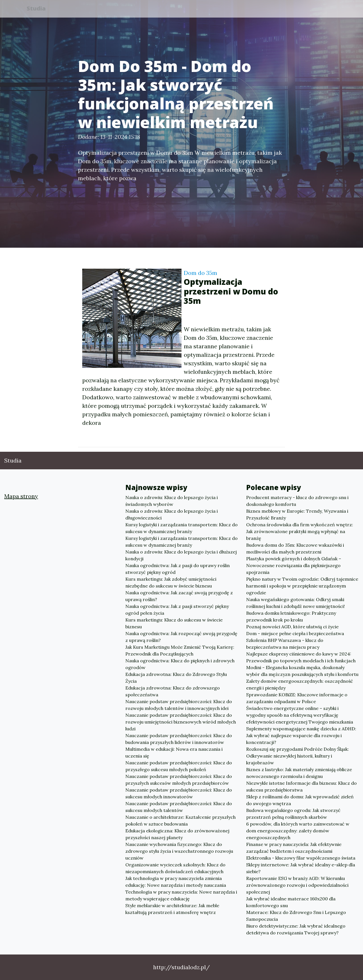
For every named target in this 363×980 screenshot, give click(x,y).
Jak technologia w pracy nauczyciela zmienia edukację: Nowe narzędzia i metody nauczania (176, 882)
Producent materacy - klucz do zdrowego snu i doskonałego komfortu (297, 501)
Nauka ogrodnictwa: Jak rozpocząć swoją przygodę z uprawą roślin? (181, 637)
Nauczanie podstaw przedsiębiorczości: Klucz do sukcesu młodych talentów (179, 807)
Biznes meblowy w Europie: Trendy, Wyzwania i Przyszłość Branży (297, 514)
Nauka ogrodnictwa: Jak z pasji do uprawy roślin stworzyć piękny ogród (178, 569)
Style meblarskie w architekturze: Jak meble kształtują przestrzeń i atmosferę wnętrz (172, 909)
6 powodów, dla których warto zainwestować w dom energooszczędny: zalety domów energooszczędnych (298, 831)
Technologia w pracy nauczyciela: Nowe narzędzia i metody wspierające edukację (181, 895)
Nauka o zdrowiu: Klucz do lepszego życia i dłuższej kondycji (181, 555)
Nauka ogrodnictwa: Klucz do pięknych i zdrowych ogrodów (180, 664)
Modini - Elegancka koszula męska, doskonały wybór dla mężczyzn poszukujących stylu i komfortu (302, 671)
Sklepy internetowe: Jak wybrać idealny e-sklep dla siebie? (301, 868)
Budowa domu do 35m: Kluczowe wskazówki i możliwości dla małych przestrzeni (295, 548)
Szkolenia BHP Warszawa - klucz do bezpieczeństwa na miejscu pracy (285, 644)
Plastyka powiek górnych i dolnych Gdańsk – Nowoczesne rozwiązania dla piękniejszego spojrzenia (294, 565)
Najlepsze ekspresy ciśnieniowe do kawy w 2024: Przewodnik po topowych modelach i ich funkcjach (301, 657)
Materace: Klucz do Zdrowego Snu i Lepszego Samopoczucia (296, 916)
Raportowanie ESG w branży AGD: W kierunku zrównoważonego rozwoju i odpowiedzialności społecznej (297, 885)
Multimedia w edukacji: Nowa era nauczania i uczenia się (174, 752)
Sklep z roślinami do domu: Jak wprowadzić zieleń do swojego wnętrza (300, 800)
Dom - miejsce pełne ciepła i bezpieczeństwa (295, 633)
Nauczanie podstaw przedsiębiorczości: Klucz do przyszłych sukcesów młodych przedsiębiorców (179, 780)
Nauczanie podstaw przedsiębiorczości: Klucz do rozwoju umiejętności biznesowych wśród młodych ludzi (181, 722)
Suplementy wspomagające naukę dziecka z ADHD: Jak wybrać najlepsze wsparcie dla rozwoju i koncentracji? (301, 735)
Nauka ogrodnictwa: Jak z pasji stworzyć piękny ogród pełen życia (177, 610)
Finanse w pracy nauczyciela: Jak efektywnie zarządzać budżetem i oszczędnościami (294, 848)
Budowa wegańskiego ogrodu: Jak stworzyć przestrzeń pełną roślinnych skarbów (293, 814)
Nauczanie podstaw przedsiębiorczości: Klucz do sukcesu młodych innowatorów (179, 793)
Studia (39, 9)
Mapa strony (21, 496)
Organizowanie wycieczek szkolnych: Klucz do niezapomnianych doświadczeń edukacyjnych (175, 868)
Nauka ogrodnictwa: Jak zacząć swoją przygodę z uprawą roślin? (179, 596)
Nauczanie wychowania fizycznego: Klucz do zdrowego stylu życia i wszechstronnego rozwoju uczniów (179, 851)
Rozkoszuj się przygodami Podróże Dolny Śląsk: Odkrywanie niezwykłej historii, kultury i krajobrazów (297, 756)
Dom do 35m (201, 273)
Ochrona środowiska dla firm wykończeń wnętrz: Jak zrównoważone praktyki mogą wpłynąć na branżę (300, 531)
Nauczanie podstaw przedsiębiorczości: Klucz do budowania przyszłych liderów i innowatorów (179, 739)
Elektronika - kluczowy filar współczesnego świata (301, 858)
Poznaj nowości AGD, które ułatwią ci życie (292, 627)
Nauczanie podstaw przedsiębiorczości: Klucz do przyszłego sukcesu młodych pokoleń (179, 766)
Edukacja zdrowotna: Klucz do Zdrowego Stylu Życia (176, 678)
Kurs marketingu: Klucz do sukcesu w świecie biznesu (174, 623)
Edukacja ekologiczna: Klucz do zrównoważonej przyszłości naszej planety (177, 834)
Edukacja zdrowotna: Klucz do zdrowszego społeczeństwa (173, 691)
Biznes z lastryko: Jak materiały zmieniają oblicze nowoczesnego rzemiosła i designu (299, 773)
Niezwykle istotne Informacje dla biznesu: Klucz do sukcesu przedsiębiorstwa (301, 786)
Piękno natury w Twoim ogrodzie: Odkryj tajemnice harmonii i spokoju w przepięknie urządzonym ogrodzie (302, 586)
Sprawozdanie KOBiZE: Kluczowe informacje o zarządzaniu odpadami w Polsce (297, 698)
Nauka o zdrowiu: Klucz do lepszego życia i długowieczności (172, 514)
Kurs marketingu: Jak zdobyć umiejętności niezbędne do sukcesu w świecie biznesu (171, 582)
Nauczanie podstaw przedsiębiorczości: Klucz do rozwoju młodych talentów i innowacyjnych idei (179, 705)
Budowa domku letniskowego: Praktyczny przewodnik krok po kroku (291, 616)
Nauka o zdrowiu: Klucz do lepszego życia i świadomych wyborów (172, 501)
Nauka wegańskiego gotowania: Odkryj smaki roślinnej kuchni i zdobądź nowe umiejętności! (296, 603)
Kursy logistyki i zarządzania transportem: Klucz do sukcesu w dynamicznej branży (181, 528)
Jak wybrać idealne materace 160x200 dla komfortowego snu (291, 902)
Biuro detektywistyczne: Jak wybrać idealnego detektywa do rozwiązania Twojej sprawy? (296, 929)
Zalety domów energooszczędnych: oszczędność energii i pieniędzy (300, 684)
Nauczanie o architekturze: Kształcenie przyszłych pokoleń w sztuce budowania (181, 820)
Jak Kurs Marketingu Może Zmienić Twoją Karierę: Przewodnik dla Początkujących (180, 650)
